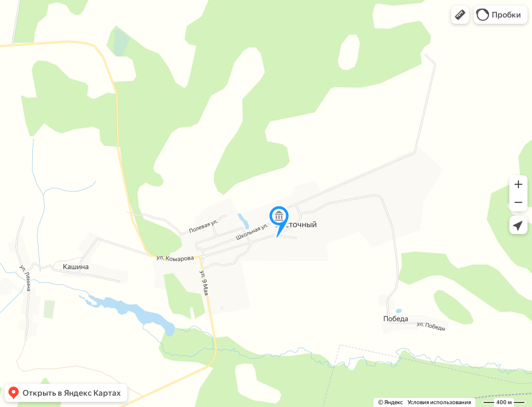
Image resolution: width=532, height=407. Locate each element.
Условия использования (439, 402)
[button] (460, 15)
